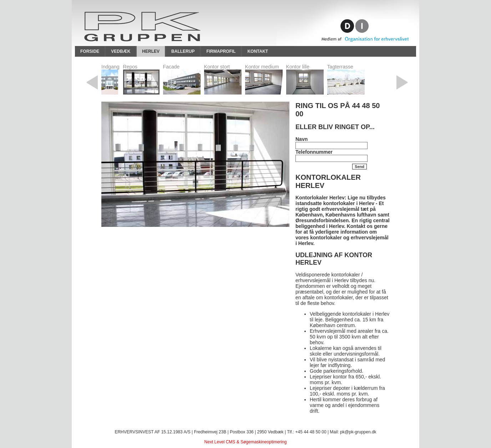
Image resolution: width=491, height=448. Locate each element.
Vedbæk (121, 51)
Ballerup (183, 51)
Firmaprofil (221, 51)
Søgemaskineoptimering (264, 442)
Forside (90, 51)
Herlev (151, 51)
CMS (231, 442)
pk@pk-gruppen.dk (358, 432)
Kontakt (258, 51)
